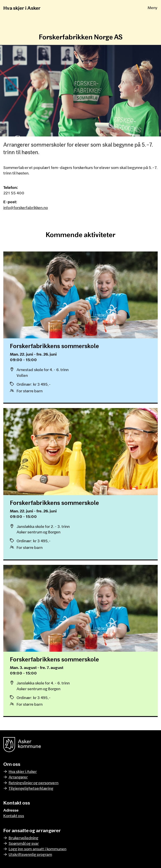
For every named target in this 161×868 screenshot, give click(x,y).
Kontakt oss (14, 816)
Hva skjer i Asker (22, 8)
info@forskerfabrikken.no (26, 207)
